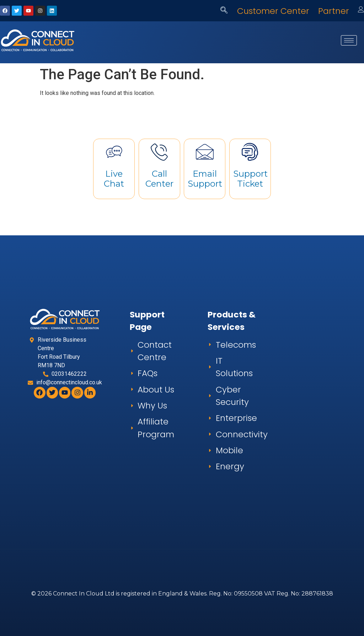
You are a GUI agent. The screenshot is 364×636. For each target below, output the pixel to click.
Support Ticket (250, 179)
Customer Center (273, 11)
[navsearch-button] (224, 11)
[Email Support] (205, 152)
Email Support (205, 179)
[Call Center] (159, 152)
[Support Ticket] (250, 152)
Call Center (159, 179)
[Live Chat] (114, 152)
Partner (334, 11)
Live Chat (114, 179)
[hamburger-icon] (349, 40)
